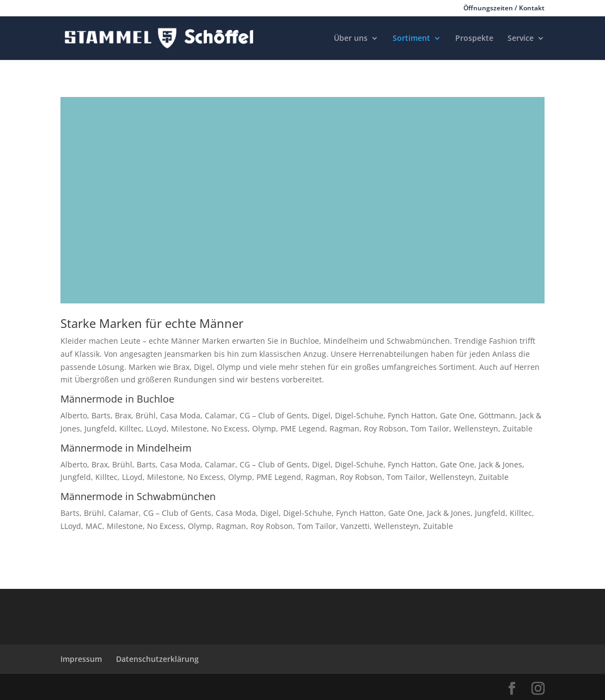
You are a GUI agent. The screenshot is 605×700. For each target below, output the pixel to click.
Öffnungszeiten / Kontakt (504, 9)
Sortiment (411, 39)
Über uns (351, 39)
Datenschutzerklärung (157, 659)
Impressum (81, 659)
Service (521, 39)
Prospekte (474, 39)
